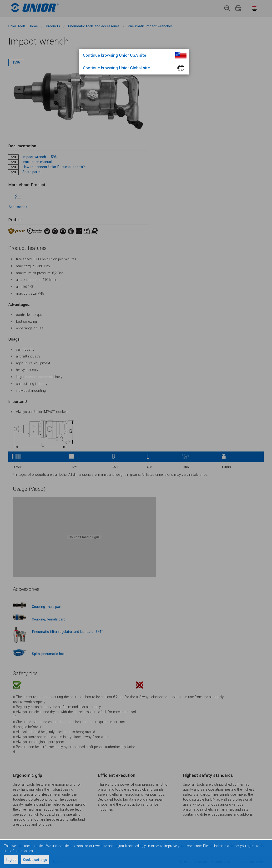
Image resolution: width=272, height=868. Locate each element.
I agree (11, 860)
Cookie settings (35, 860)
